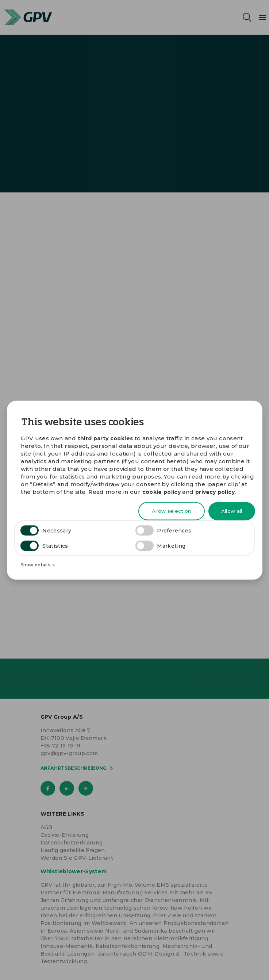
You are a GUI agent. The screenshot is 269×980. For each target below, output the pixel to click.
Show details (38, 565)
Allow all (232, 511)
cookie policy (162, 492)
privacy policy (215, 492)
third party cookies (105, 438)
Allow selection (172, 511)
